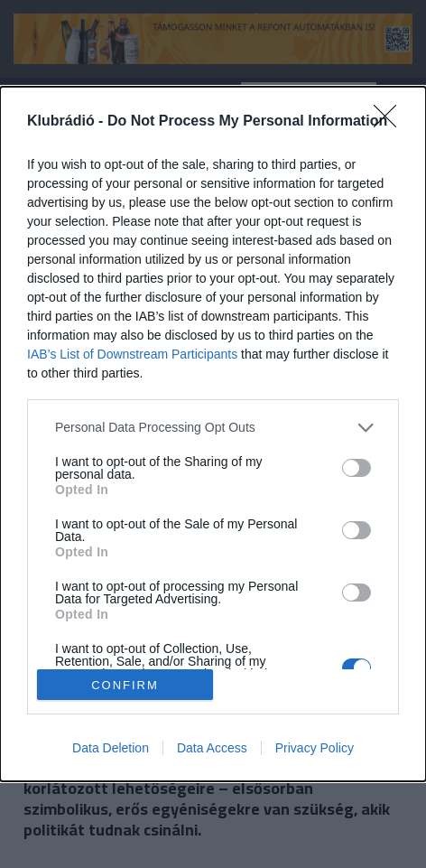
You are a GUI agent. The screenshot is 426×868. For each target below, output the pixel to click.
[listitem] (213, 428)
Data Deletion (111, 748)
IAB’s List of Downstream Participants (132, 354)
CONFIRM (125, 684)
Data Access (212, 748)
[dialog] (213, 434)
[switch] (357, 468)
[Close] (391, 122)
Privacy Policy (315, 748)
